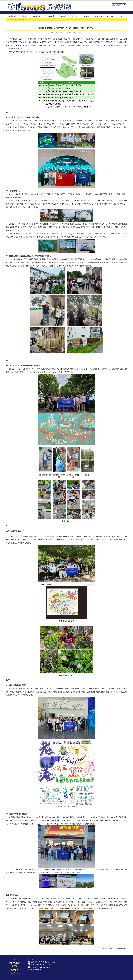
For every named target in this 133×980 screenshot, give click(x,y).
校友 (121, 16)
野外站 (74, 16)
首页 (16, 20)
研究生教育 (50, 16)
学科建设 (63, 16)
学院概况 (12, 16)
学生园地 (86, 16)
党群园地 (98, 16)
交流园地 (22, 20)
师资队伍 (25, 16)
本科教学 (37, 16)
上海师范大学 (36, 962)
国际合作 (110, 16)
